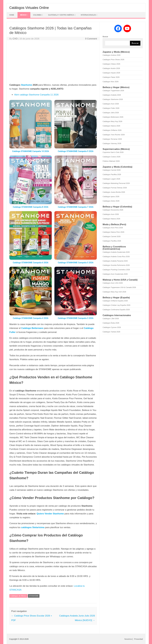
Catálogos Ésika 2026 (111, 323)
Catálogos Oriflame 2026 (112, 130)
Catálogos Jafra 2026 (111, 113)
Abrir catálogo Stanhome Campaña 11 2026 (36, 95)
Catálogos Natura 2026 (111, 126)
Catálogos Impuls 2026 (111, 73)
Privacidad (138, 639)
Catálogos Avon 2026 (111, 104)
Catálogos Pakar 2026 (111, 77)
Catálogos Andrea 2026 (112, 55)
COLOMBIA (37, 15)
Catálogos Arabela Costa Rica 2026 (116, 257)
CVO (15, 39)
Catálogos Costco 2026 (111, 157)
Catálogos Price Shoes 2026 (113, 60)
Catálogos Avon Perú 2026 (113, 228)
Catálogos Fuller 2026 (111, 108)
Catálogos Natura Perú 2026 (113, 232)
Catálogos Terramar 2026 (112, 139)
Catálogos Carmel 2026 (112, 170)
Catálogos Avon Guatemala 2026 (115, 274)
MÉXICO (23, 15)
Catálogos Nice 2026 (111, 82)
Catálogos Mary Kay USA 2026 (114, 292)
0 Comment (91, 39)
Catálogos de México (18, 596)
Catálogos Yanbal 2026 (111, 332)
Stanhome (26, 85)
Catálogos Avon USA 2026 (113, 283)
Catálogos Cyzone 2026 (112, 327)
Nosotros (128, 639)
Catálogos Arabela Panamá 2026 (115, 261)
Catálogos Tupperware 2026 (113, 91)
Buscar (105, 37)
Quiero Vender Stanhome (50, 514)
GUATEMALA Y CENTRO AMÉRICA (61, 15)
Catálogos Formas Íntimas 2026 (115, 188)
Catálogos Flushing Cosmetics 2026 (116, 270)
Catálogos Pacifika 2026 (112, 174)
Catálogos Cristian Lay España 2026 (117, 305)
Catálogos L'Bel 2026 (111, 319)
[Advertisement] (53, 62)
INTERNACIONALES (88, 15)
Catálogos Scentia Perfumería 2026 (116, 265)
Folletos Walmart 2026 (111, 161)
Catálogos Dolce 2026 (111, 201)
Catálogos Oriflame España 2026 (115, 301)
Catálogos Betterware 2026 (113, 117)
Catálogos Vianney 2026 (112, 143)
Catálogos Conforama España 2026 (116, 310)
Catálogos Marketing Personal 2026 (116, 183)
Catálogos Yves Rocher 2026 (114, 135)
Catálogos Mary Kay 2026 (112, 121)
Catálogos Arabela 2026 (112, 95)
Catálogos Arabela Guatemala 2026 (116, 252)
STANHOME (34, 596)
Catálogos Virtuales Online (29, 8)
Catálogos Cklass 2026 (111, 64)
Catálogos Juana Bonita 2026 (114, 192)
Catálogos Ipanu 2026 (111, 197)
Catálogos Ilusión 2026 (111, 68)
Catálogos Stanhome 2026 (113, 99)
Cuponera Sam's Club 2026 (113, 152)
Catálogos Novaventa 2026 (113, 210)
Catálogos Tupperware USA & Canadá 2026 (119, 287)
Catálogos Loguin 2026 (111, 179)
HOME (12, 15)
